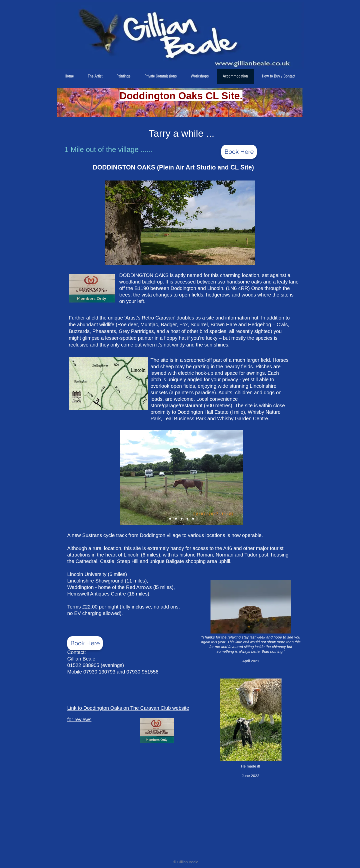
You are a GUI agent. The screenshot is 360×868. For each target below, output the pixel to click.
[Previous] (125, 477)
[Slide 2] (170, 519)
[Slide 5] (193, 519)
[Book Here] (239, 152)
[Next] (238, 477)
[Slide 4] (187, 519)
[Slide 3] (182, 519)
